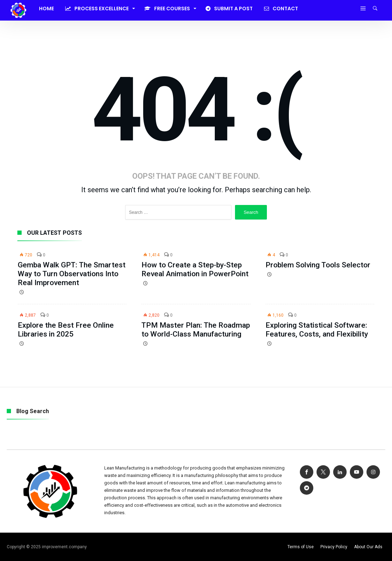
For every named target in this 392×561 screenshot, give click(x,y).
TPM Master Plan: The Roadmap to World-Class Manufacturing (196, 330)
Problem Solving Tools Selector (318, 265)
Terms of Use (301, 547)
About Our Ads (368, 547)
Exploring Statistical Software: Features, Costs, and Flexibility (317, 330)
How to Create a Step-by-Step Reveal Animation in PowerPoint (195, 269)
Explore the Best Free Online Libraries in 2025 (66, 330)
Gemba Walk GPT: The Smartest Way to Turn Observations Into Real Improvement (72, 274)
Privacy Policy (334, 547)
